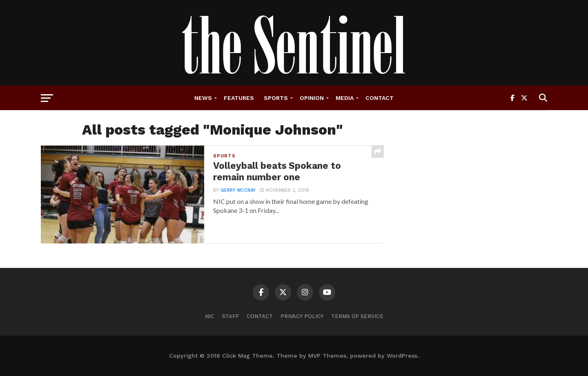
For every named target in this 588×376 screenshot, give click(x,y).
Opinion (312, 98)
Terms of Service (357, 316)
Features (239, 98)
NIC (210, 316)
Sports (276, 98)
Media (345, 98)
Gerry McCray (238, 190)
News (203, 98)
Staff (231, 316)
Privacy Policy (302, 316)
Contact (380, 98)
